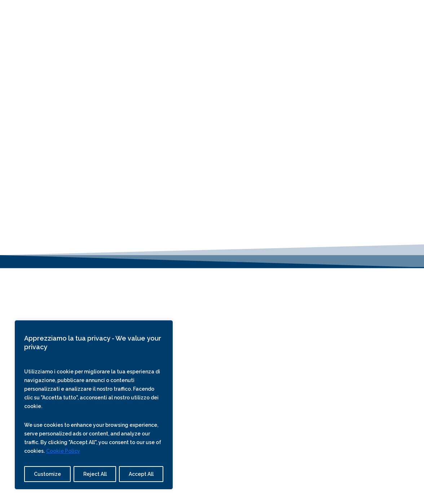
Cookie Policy (63, 451)
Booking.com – (354, 381)
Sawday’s (336, 351)
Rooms (144, 14)
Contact (268, 14)
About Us (204, 14)
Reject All (95, 474)
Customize (47, 474)
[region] (94, 405)
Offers (173, 14)
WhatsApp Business (218, 330)
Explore (237, 14)
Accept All (141, 474)
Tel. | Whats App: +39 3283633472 (212, 311)
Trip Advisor (315, 381)
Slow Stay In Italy (346, 342)
